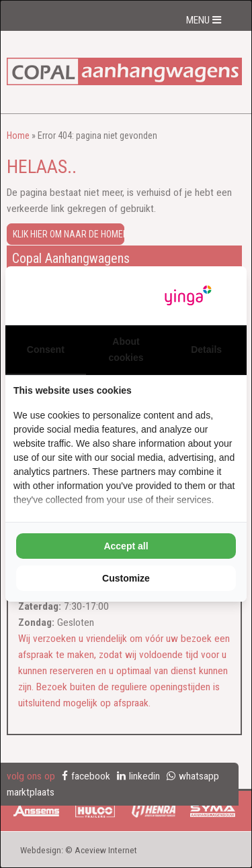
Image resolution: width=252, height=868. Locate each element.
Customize (126, 578)
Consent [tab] (46, 349)
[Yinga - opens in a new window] (188, 295)
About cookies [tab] (126, 349)
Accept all (126, 546)
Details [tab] (206, 349)
